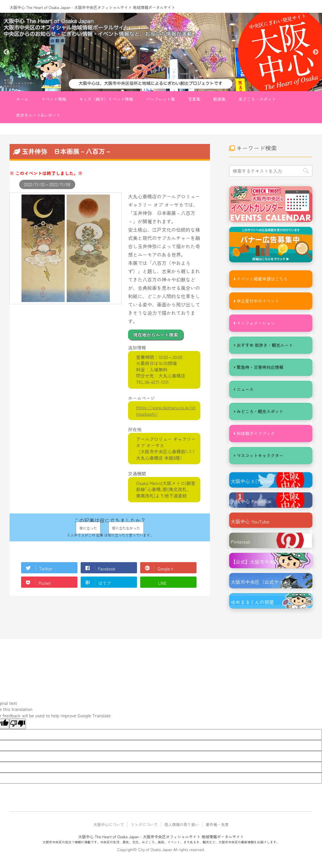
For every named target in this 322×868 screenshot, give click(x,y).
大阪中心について (109, 827)
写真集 (194, 99)
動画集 (219, 99)
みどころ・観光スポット (259, 413)
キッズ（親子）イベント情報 (106, 99)
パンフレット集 (161, 99)
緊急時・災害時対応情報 (259, 368)
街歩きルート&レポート (38, 115)
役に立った (88, 528)
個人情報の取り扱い (182, 827)
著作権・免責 (217, 827)
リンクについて (144, 827)
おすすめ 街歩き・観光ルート (264, 346)
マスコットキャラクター (259, 458)
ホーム (22, 99)
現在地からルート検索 (156, 335)
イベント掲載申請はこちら (262, 279)
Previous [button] (6, 52)
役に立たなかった (126, 528)
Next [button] (316, 52)
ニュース (245, 391)
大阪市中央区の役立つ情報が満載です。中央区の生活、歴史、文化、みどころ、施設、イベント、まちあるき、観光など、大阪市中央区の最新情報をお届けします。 (161, 845)
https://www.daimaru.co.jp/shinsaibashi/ (166, 410)
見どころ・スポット (257, 99)
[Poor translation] (18, 727)
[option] (161, 52)
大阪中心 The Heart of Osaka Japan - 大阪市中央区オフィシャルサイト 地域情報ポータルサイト (92, 7)
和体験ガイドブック (255, 436)
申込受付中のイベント (257, 301)
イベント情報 (54, 99)
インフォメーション (255, 324)
